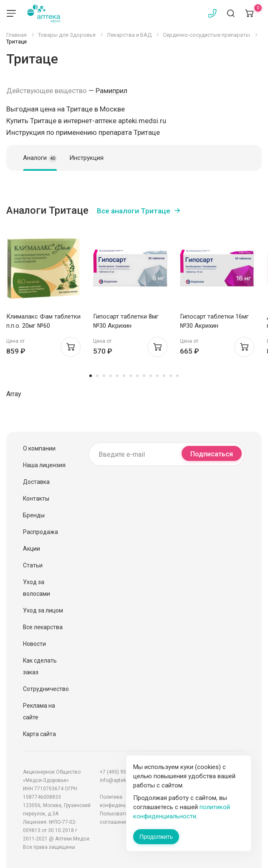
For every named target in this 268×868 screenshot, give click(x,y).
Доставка (36, 482)
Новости (34, 644)
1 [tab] (91, 376)
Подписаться (212, 454)
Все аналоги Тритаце (134, 211)
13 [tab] (171, 376)
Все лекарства (43, 627)
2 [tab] (97, 376)
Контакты (36, 499)
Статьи (33, 565)
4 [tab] (111, 376)
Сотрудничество (46, 689)
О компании (39, 448)
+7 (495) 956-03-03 (121, 772)
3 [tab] (104, 376)
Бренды (34, 515)
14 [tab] (177, 376)
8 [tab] (137, 376)
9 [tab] (144, 376)
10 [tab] (151, 376)
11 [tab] (157, 376)
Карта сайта (39, 734)
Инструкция (86, 158)
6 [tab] (124, 376)
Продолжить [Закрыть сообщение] (156, 837)
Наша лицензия (44, 465)
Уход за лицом (43, 610)
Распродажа (40, 532)
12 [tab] (164, 376)
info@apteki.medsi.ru (124, 780)
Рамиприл (111, 91)
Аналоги (40, 158)
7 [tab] (131, 376)
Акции (32, 549)
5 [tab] (117, 376)
